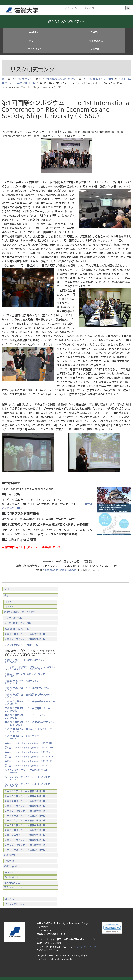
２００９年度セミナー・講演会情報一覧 (25, 825)
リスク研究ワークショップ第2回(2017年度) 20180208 (29, 771)
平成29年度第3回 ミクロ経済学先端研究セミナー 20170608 (30, 724)
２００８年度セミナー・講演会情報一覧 (25, 830)
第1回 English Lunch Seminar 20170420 (29, 766)
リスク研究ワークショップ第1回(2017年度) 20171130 (29, 778)
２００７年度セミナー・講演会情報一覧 (25, 835)
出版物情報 (10, 855)
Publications (12, 877)
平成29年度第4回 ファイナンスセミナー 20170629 (28, 717)
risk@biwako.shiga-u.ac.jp (60, 570)
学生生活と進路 (95, 41)
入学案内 (95, 32)
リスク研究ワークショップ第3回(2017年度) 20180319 (29, 785)
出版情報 (9, 861)
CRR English (11, 866)
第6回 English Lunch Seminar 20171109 (29, 743)
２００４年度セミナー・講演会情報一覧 (25, 850)
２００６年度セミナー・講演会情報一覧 (25, 840)
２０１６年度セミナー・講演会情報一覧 (25, 791)
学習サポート (34, 41)
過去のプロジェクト (14, 887)
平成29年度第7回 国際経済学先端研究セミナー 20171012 (31, 696)
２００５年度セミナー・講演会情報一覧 (25, 845)
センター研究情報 (13, 618)
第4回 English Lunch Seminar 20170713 (29, 752)
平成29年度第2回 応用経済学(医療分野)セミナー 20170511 (30, 730)
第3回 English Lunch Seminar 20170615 (29, 757)
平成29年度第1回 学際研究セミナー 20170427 (25, 737)
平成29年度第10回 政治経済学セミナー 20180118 (27, 675)
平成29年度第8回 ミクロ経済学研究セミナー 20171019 (30, 689)
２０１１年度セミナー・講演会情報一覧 (25, 816)
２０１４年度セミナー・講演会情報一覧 (25, 801)
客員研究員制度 (12, 883)
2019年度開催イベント (17, 629)
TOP (4, 79)
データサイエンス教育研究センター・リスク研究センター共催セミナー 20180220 (30, 668)
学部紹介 (34, 32)
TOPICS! (9, 873)
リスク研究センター (23, 79)
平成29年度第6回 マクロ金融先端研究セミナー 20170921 (30, 703)
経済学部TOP (72, 8)
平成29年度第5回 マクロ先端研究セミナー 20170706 (29, 710)
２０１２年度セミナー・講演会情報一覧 (25, 811)
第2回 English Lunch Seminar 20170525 (29, 761)
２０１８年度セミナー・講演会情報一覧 (25, 634)
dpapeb (9, 602)
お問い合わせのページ (85, 947)
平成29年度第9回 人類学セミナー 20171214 (24, 682)
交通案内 (89, 8)
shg (6, 595)
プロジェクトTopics (15, 904)
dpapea (9, 606)
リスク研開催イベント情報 (98, 79)
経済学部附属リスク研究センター (59, 79)
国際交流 (95, 49)
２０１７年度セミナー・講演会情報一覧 (25, 639)
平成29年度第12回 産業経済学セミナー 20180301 (27, 661)
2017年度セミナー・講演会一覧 (22, 645)
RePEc (7, 589)
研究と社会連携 (34, 49)
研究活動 (9, 899)
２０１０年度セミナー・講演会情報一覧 (25, 821)
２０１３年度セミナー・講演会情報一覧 (25, 806)
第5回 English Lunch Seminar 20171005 (29, 748)
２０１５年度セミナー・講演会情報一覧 (25, 796)
